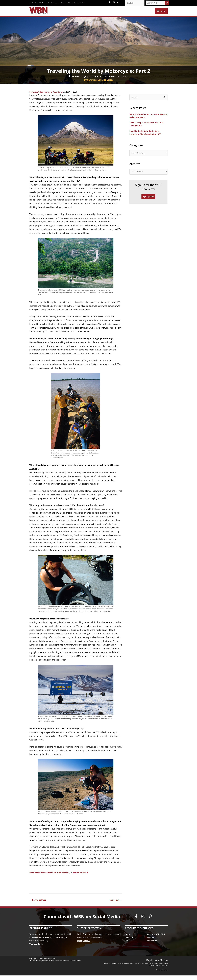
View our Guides (36, 949)
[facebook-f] (110, 3)
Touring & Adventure (55, 96)
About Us (129, 942)
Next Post (116, 904)
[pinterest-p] (118, 3)
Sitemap (151, 942)
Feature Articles (37, 96)
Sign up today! (83, 945)
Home (128, 939)
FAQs (127, 945)
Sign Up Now (149, 202)
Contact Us (152, 945)
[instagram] (114, 3)
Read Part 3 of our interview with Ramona (51, 877)
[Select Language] (134, 3)
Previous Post (38, 904)
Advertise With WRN (156, 939)
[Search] (167, 3)
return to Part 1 (83, 877)
